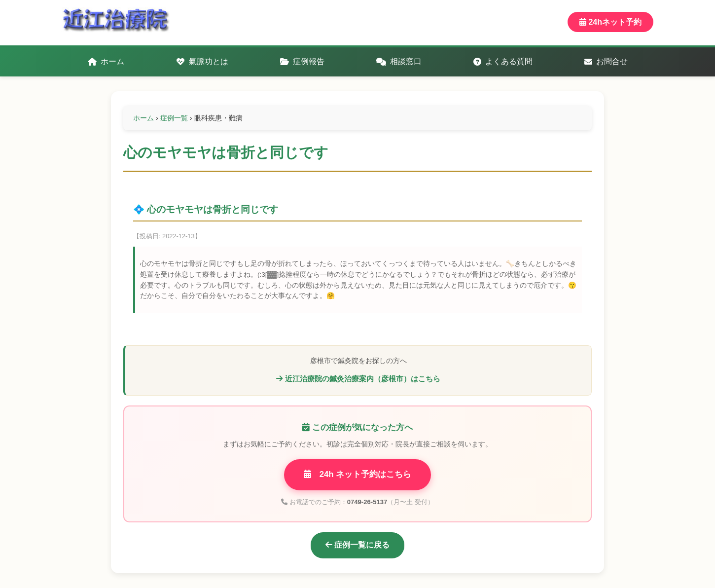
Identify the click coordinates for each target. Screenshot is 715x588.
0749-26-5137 (367, 502)
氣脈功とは (202, 61)
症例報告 (302, 61)
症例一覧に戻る (357, 545)
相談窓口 (399, 61)
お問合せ (606, 61)
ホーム (106, 61)
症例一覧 (174, 118)
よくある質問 (503, 61)
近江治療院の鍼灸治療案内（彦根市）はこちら (358, 379)
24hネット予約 (610, 22)
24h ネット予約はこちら (358, 474)
